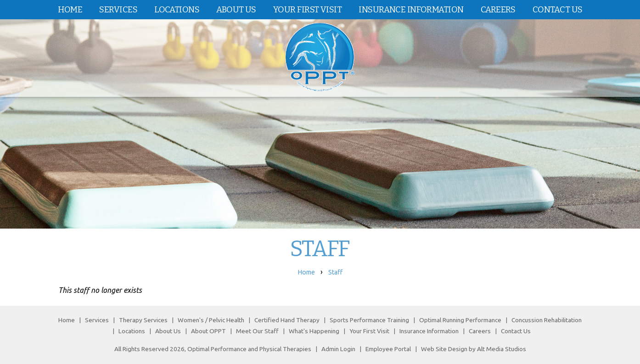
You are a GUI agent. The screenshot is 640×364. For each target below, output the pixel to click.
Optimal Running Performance (460, 320)
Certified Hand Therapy (287, 320)
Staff (335, 272)
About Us (236, 10)
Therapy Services (143, 320)
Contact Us (557, 10)
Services (118, 10)
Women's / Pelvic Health (212, 320)
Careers (498, 10)
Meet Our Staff (257, 331)
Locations (177, 10)
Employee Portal (388, 349)
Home (70, 10)
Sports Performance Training (369, 320)
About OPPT (208, 331)
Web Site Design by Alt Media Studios (474, 349)
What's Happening (314, 331)
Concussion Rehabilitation (547, 320)
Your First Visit (307, 10)
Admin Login (338, 349)
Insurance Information (411, 10)
